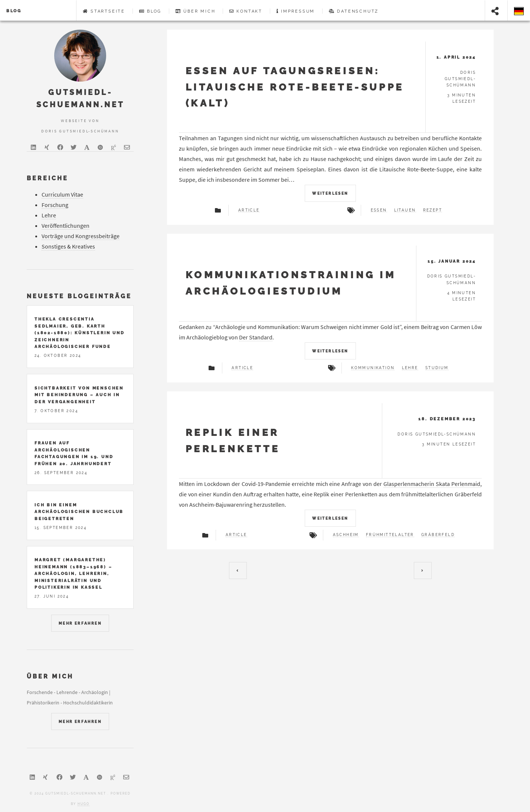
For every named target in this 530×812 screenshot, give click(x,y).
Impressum (296, 11)
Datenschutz (354, 11)
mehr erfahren (80, 623)
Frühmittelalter (390, 535)
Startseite (104, 11)
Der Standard (256, 337)
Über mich (196, 11)
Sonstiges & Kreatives (68, 246)
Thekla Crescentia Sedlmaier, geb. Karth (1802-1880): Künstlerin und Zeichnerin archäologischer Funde (80, 333)
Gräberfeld (438, 535)
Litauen (405, 210)
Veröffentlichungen (66, 226)
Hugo (84, 804)
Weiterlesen (330, 193)
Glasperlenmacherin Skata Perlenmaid (432, 484)
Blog (14, 11)
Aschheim (346, 535)
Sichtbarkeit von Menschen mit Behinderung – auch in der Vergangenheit (79, 395)
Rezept (433, 210)
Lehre (410, 368)
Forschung (55, 205)
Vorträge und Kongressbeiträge (81, 236)
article (249, 210)
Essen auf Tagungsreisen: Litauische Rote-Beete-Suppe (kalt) (295, 87)
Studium (437, 368)
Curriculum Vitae (62, 194)
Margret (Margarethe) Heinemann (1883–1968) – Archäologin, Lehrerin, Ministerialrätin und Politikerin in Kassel (73, 573)
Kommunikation (373, 368)
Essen (379, 210)
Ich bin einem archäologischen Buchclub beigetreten (79, 512)
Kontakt (246, 11)
